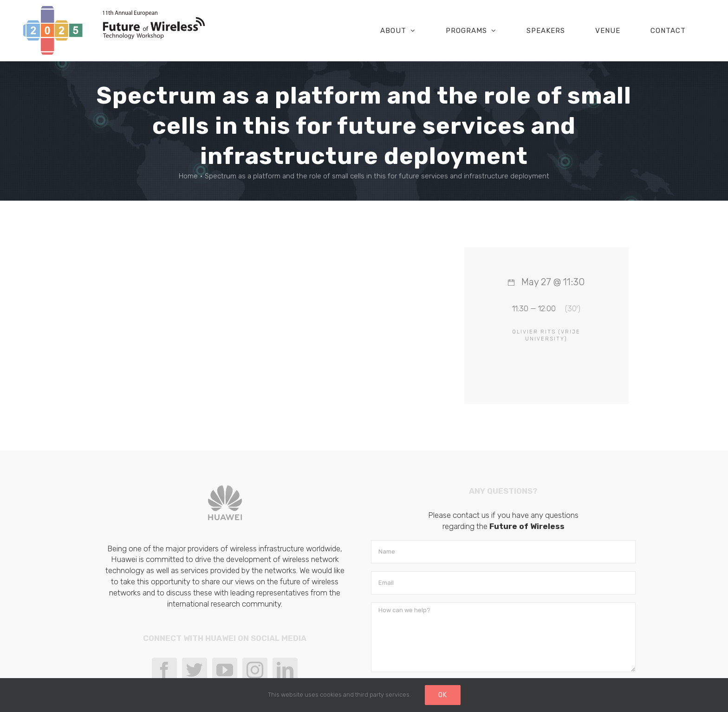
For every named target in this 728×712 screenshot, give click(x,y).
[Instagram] (255, 670)
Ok (443, 695)
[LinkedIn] (285, 670)
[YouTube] (225, 670)
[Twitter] (195, 670)
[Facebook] (164, 670)
